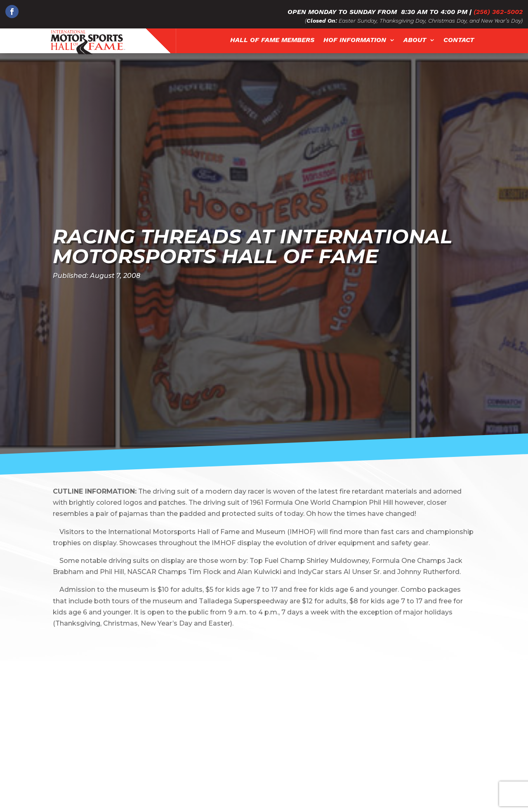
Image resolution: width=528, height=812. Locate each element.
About (415, 40)
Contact (459, 40)
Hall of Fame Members (272, 40)
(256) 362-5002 (498, 12)
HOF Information (355, 40)
